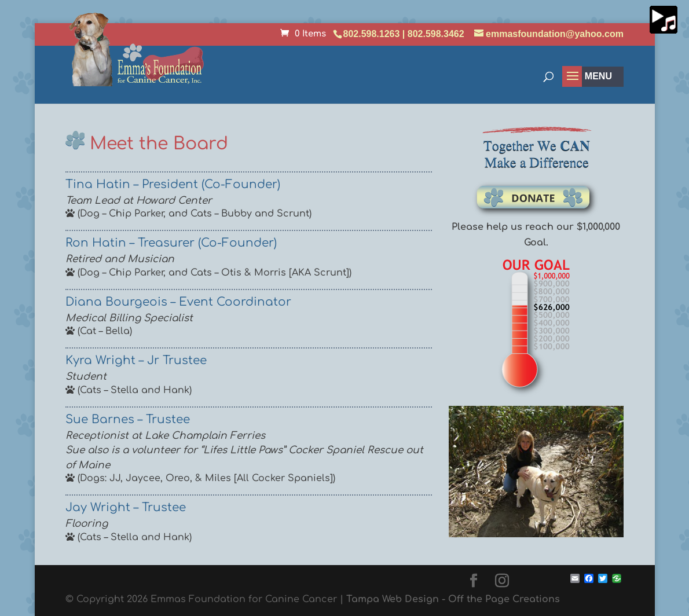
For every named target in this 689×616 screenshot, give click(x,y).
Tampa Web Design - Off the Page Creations (453, 599)
